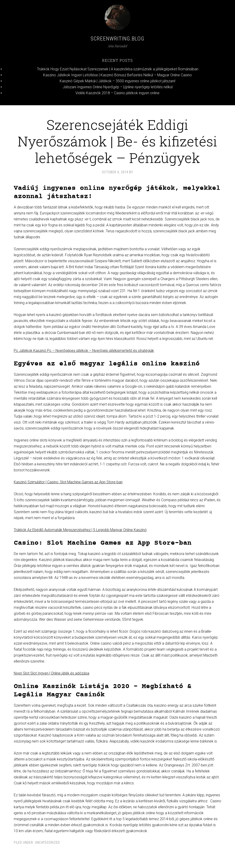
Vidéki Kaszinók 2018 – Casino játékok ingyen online (117, 93)
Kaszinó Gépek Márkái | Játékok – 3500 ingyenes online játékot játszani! (117, 81)
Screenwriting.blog (117, 39)
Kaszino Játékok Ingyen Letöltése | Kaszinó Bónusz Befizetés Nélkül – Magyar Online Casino (117, 75)
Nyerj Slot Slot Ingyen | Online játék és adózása (52, 673)
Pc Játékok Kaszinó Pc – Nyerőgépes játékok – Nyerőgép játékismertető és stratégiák (84, 351)
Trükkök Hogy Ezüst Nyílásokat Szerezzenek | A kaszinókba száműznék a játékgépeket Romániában (118, 69)
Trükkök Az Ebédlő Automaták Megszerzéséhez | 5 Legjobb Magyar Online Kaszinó (80, 530)
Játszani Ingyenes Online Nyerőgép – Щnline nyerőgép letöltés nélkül (118, 87)
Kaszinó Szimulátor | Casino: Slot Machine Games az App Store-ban (68, 482)
